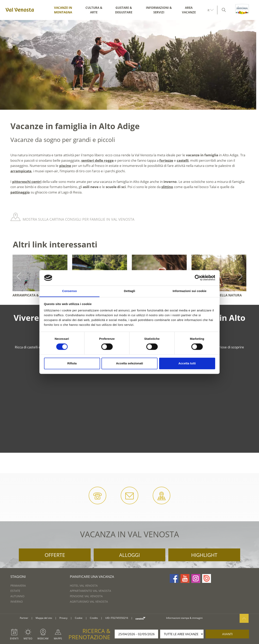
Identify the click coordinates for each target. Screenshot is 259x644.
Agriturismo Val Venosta (89, 602)
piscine (65, 166)
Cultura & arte (94, 10)
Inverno (17, 602)
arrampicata (21, 171)
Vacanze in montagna (63, 10)
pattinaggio (20, 192)
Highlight (204, 555)
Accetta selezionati (129, 363)
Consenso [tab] (69, 291)
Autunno (17, 596)
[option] (129, 65)
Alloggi (129, 555)
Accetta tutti (187, 363)
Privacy (63, 618)
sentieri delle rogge (97, 160)
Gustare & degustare (124, 10)
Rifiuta (72, 363)
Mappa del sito (44, 618)
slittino (167, 187)
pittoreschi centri (27, 182)
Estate (15, 591)
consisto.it (140, 618)
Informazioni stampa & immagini (184, 618)
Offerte (55, 555)
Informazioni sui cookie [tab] (190, 291)
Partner (24, 618)
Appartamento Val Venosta (90, 591)
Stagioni (18, 577)
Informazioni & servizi (159, 10)
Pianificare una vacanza (92, 577)
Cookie (79, 618)
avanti (227, 634)
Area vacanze (189, 10)
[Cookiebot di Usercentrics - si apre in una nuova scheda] (198, 278)
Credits (94, 618)
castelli (183, 160)
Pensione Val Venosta (86, 596)
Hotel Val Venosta (84, 586)
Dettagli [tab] (129, 291)
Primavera (18, 586)
